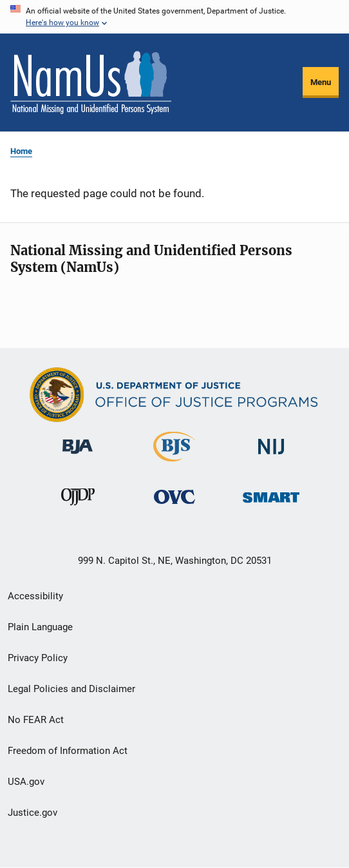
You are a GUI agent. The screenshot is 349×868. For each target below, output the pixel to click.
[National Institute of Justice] (271, 461)
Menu (321, 82)
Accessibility (35, 596)
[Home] (91, 82)
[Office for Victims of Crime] (174, 511)
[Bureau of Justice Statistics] (174, 464)
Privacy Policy (38, 658)
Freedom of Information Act (68, 751)
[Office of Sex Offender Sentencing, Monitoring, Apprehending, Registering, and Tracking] (271, 511)
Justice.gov (33, 813)
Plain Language (40, 627)
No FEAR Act (36, 720)
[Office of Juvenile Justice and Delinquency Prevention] (78, 511)
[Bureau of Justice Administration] (78, 461)
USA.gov (26, 782)
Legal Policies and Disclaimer (71, 689)
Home (21, 151)
